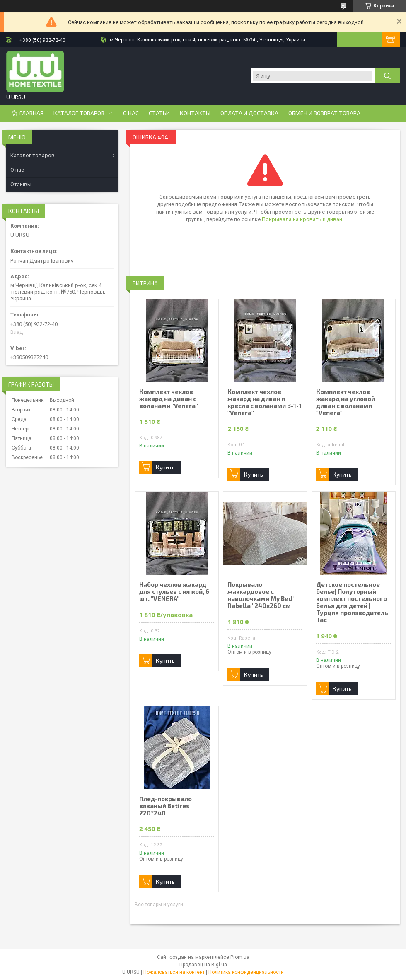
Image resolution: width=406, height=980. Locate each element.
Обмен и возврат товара (324, 113)
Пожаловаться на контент (174, 972)
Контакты (195, 113)
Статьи (159, 113)
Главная (31, 113)
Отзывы (21, 184)
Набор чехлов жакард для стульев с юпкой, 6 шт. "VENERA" (174, 592)
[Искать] (387, 76)
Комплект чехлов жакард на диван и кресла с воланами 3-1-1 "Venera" (265, 402)
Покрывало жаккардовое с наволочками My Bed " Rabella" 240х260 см (262, 595)
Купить (165, 467)
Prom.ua (240, 957)
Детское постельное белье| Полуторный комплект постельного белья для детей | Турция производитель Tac (352, 602)
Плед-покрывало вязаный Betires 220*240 (166, 806)
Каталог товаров (79, 113)
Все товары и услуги (159, 905)
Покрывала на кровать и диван (303, 219)
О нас (131, 113)
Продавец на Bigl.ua (203, 965)
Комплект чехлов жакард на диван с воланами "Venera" (169, 399)
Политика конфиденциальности (246, 972)
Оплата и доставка (249, 113)
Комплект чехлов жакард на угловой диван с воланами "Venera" (346, 402)
